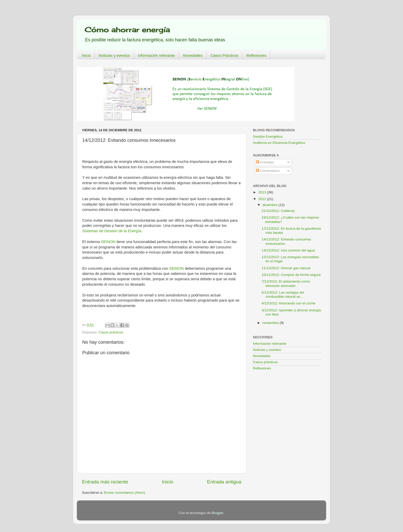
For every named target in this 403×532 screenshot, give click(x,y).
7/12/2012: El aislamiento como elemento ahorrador (286, 283)
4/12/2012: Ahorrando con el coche (288, 303)
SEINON (108, 242)
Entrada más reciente (105, 482)
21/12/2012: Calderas (278, 211)
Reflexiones (256, 55)
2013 (263, 192)
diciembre (270, 205)
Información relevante (157, 55)
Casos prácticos (111, 332)
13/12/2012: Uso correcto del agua (288, 250)
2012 (263, 199)
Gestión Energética (268, 137)
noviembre (271, 323)
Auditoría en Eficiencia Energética (279, 143)
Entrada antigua (224, 482)
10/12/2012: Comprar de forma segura (291, 275)
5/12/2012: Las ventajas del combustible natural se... (283, 295)
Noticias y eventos (114, 55)
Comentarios (268, 171)
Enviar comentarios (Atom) (125, 493)
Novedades (193, 55)
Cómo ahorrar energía (127, 29)
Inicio (86, 55)
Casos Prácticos (224, 55)
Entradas (265, 162)
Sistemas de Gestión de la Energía (112, 231)
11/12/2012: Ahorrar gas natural (286, 268)
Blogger (217, 513)
